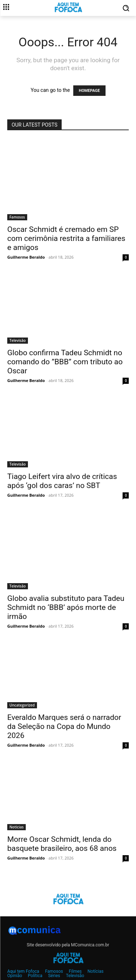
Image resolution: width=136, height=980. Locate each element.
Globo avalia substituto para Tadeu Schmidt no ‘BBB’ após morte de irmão (66, 607)
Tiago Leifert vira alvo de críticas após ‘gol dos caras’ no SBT (62, 481)
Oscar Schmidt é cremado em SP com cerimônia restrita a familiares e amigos (66, 238)
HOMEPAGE (89, 91)
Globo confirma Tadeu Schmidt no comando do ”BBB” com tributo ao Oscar (65, 362)
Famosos (17, 217)
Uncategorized (22, 705)
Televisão (18, 340)
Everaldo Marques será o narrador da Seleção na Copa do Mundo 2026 (64, 726)
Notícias (17, 827)
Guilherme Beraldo (26, 257)
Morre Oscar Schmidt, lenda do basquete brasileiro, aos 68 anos (62, 844)
